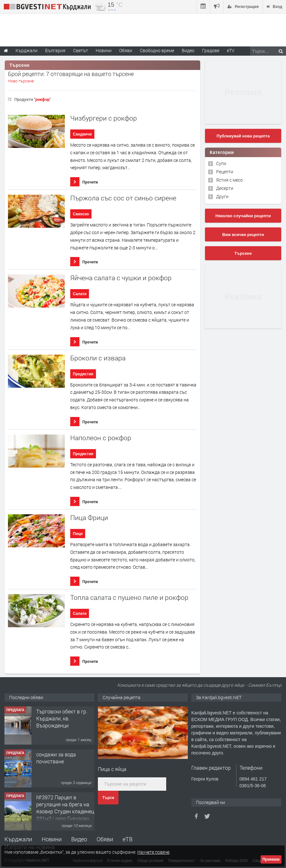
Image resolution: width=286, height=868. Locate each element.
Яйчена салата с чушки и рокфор (121, 278)
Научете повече (153, 852)
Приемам (271, 859)
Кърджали (18, 839)
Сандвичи (82, 134)
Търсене (243, 253)
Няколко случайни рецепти (243, 216)
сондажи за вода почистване (56, 758)
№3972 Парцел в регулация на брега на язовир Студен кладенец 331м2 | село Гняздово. (65, 808)
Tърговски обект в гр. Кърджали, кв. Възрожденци (62, 719)
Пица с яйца (112, 769)
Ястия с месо (229, 180)
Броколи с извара (98, 358)
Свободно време (157, 50)
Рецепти (225, 172)
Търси (108, 798)
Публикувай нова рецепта (243, 136)
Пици (78, 534)
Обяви (105, 839)
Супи (221, 163)
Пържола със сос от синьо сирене (123, 198)
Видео (79, 839)
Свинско (81, 214)
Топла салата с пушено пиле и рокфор (129, 597)
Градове (211, 50)
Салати (80, 294)
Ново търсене (21, 81)
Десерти (225, 188)
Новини (104, 50)
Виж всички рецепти (243, 235)
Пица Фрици (89, 518)
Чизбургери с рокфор (104, 118)
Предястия (83, 374)
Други (222, 196)
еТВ (128, 839)
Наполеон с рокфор (101, 438)
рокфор (42, 99)
